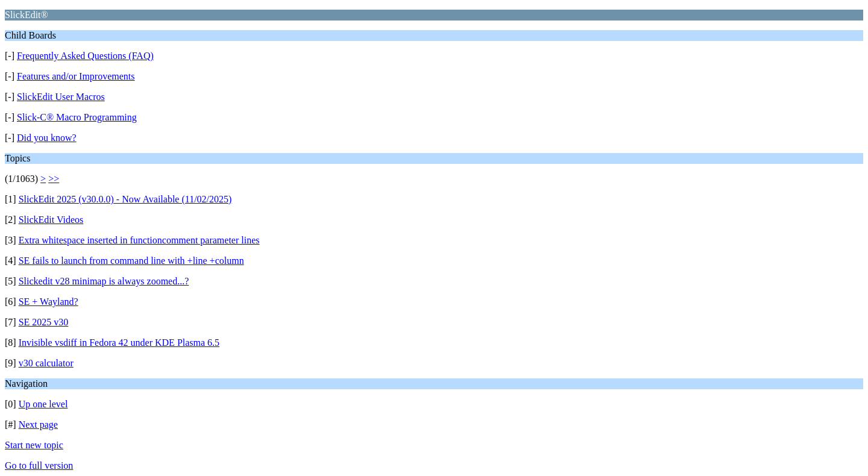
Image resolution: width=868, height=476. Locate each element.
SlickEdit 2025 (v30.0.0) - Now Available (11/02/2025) (125, 199)
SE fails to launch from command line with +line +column (131, 261)
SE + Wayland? (49, 302)
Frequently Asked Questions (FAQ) (85, 56)
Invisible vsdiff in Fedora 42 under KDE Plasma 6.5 (119, 343)
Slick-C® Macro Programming (77, 117)
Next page (38, 424)
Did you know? (47, 138)
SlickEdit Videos (51, 220)
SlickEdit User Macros (61, 97)
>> (54, 179)
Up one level (43, 404)
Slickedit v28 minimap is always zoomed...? (104, 281)
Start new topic (34, 445)
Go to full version (39, 465)
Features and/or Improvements (76, 76)
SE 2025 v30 (44, 322)
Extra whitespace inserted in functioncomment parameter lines (139, 240)
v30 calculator (46, 363)
